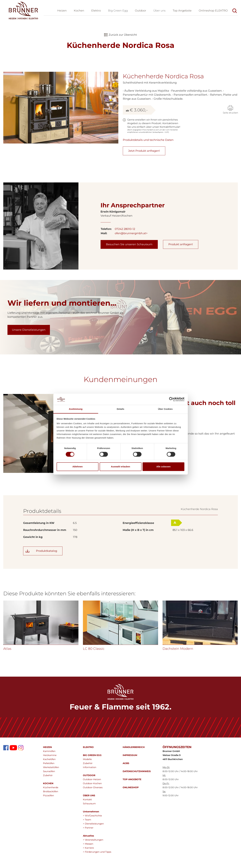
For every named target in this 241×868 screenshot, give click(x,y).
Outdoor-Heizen (92, 794)
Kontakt (87, 814)
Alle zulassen (163, 467)
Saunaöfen (49, 786)
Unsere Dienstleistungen (29, 345)
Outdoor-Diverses (93, 802)
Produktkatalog (47, 566)
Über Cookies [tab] (165, 409)
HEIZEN (47, 762)
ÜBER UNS (89, 810)
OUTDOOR (89, 790)
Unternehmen (91, 826)
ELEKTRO (88, 762)
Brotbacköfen (51, 806)
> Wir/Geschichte (92, 830)
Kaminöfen (49, 766)
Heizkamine (50, 770)
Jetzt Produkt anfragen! (144, 151)
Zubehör (48, 790)
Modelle (87, 774)
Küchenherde (51, 802)
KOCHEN (48, 798)
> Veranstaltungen (93, 855)
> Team (87, 835)
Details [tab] (121, 409)
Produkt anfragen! (181, 259)
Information (90, 782)
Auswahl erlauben (120, 467)
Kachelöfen (49, 774)
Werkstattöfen (51, 782)
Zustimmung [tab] (76, 409)
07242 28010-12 (125, 244)
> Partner (88, 843)
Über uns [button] (159, 11)
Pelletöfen (49, 778)
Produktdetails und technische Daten (148, 140)
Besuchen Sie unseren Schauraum (129, 259)
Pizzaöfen (48, 810)
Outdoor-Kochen (92, 798)
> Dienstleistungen (93, 839)
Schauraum (89, 818)
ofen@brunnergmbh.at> (131, 248)
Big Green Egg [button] (118, 11)
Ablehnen (78, 467)
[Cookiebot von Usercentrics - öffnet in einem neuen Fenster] (171, 399)
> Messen (88, 859)
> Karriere (88, 863)
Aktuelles (88, 851)
